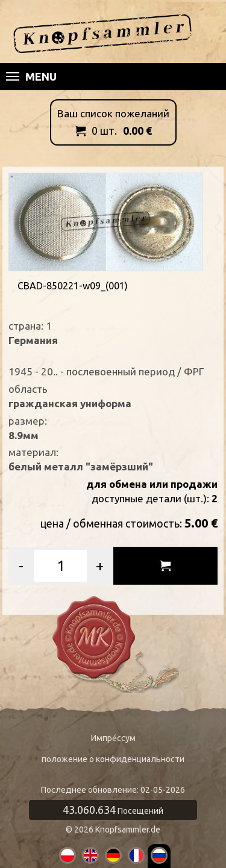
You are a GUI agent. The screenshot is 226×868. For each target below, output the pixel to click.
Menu (31, 76)
